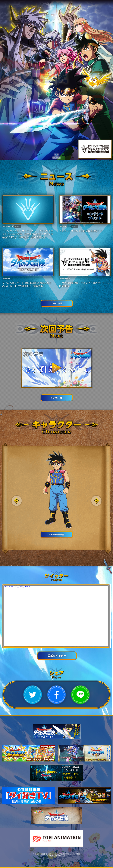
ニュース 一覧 (57, 303)
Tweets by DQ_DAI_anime (16, 586)
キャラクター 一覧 (57, 535)
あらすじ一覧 (57, 398)
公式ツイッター (56, 656)
